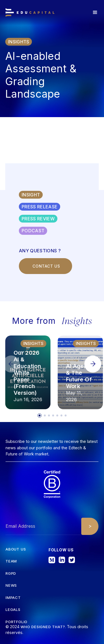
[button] (95, 13)
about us (16, 549)
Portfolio (17, 622)
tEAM (11, 561)
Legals (13, 610)
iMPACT (13, 598)
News (11, 585)
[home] (30, 13)
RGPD (11, 573)
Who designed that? (43, 627)
